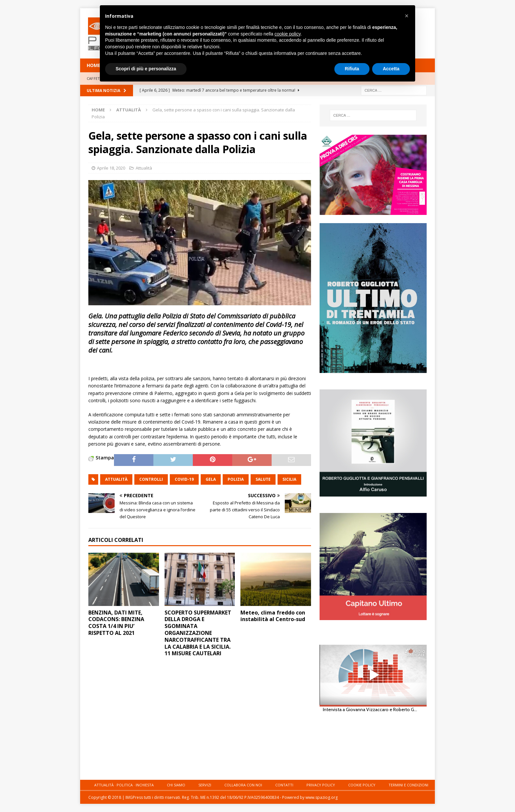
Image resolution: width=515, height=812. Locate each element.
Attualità (144, 168)
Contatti (284, 785)
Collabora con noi (243, 785)
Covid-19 (184, 479)
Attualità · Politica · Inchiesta (124, 785)
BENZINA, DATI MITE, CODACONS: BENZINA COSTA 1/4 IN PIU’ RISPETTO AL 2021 (116, 623)
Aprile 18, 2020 (111, 168)
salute (263, 479)
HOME (94, 65)
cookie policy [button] (288, 34)
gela (211, 479)
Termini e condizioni (408, 785)
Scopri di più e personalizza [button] (146, 69)
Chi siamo (176, 785)
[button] (407, 16)
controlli (151, 479)
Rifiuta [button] (352, 69)
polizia (236, 479)
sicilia (289, 479)
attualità (116, 479)
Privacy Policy (321, 785)
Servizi (205, 785)
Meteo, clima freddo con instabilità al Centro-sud (273, 616)
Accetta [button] (391, 69)
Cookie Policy (362, 785)
